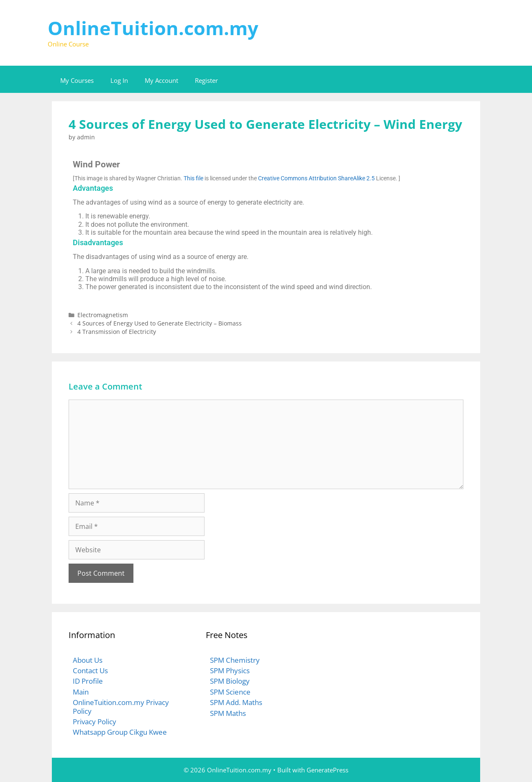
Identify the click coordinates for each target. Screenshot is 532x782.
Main (81, 692)
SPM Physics (230, 670)
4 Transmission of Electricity (117, 332)
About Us (88, 660)
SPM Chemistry (235, 660)
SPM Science (230, 692)
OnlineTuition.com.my (153, 28)
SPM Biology (230, 681)
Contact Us (90, 670)
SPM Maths (228, 713)
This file (193, 178)
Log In (119, 80)
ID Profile (88, 681)
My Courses (77, 80)
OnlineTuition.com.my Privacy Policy (121, 706)
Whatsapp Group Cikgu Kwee (120, 732)
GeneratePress (327, 770)
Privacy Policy (95, 722)
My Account (161, 80)
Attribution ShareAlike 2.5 (342, 178)
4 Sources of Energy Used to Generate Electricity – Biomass (160, 323)
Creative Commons (283, 178)
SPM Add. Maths (236, 702)
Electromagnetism (103, 315)
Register (206, 80)
